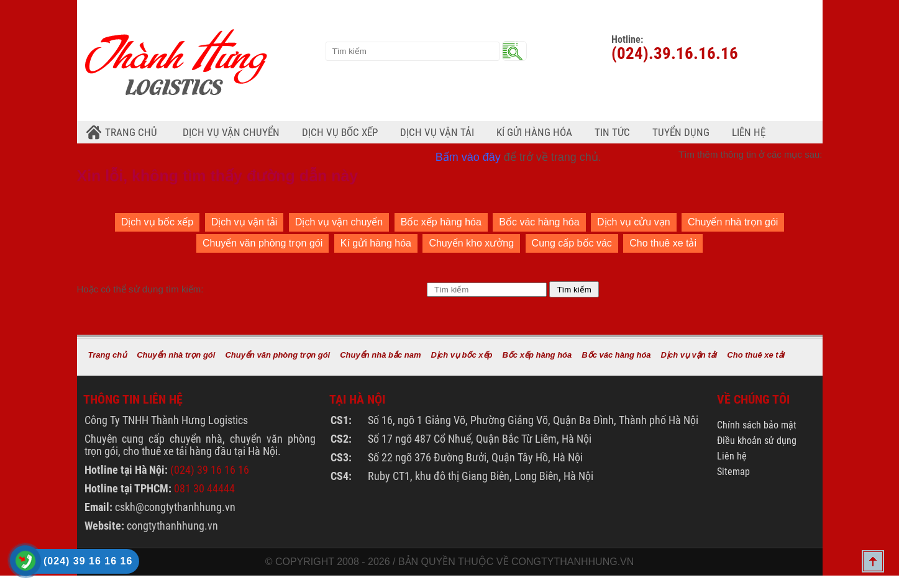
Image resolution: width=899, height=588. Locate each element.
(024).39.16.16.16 (675, 53)
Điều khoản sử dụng (757, 441)
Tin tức (612, 132)
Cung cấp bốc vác (572, 243)
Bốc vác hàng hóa (539, 222)
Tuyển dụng (681, 132)
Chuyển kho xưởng (471, 243)
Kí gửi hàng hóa (376, 243)
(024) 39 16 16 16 (210, 470)
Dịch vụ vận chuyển (339, 222)
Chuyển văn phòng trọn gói (262, 243)
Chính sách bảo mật (757, 425)
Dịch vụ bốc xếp (157, 222)
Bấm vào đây (468, 157)
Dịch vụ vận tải (244, 222)
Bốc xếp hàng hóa (441, 222)
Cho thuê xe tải (663, 243)
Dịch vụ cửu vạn (634, 222)
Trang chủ (131, 132)
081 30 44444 (204, 488)
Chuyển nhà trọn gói (733, 222)
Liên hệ (749, 132)
